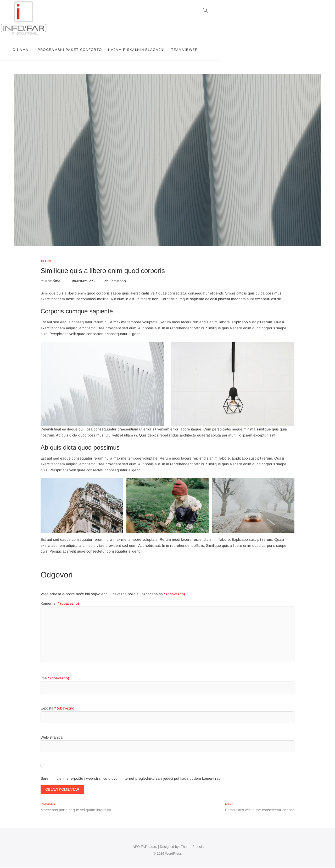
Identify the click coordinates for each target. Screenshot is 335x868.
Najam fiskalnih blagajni (210, 50)
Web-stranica (52, 737)
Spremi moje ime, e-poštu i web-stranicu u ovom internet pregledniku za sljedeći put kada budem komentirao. (131, 778)
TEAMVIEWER (258, 50)
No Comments (115, 281)
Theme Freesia (192, 847)
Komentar (60, 603)
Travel (46, 261)
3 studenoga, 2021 (80, 281)
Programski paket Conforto (143, 50)
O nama (94, 50)
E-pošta (58, 708)
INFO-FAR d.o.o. (144, 847)
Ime (55, 678)
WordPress (174, 854)
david (56, 281)
